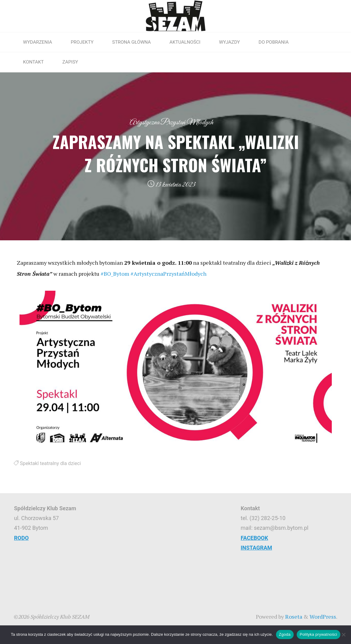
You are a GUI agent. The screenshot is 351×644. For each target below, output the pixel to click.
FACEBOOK (254, 538)
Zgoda (285, 634)
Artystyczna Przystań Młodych (171, 122)
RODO (21, 538)
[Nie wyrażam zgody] (343, 635)
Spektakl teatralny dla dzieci (50, 463)
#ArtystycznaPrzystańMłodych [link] (168, 274)
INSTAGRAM (256, 548)
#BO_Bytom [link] (115, 274)
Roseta (293, 617)
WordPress (323, 617)
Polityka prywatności (319, 634)
